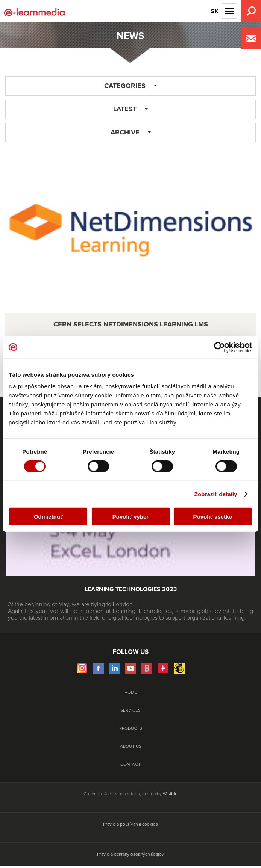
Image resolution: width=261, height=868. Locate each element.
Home (131, 693)
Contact (130, 765)
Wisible (170, 794)
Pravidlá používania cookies (130, 824)
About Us (131, 747)
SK (215, 11)
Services (130, 711)
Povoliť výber (130, 517)
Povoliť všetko (213, 517)
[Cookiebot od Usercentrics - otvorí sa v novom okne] (219, 347)
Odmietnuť (48, 517)
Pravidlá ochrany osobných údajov (130, 854)
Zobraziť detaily (216, 494)
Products (131, 729)
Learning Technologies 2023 (131, 589)
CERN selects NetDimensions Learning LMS (131, 325)
